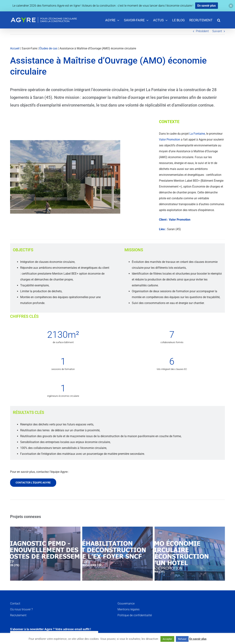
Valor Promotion (170, 140)
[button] (219, 20)
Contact (15, 603)
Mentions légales (129, 609)
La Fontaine (197, 134)
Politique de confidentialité (135, 615)
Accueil (15, 48)
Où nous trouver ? (21, 609)
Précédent (202, 31)
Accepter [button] (167, 639)
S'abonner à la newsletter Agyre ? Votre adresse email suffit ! (54, 633)
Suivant (217, 31)
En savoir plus (198, 639)
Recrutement (18, 615)
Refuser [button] (182, 639)
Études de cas (48, 48)
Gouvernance (126, 603)
